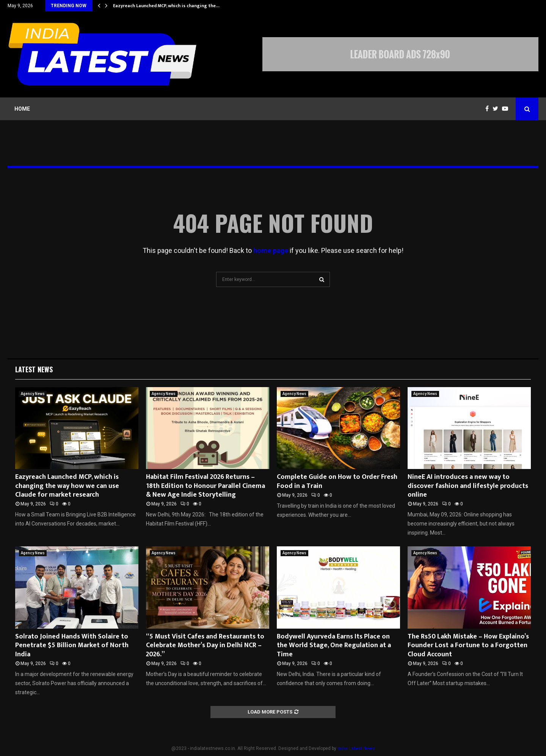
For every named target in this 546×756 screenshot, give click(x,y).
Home (22, 109)
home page (271, 250)
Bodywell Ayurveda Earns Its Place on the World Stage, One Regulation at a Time (334, 645)
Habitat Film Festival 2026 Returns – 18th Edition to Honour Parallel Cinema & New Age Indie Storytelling (206, 486)
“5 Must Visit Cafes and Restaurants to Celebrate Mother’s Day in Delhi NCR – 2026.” (205, 645)
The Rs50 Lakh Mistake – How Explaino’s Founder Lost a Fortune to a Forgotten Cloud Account (468, 645)
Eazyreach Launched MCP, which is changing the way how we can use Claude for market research (67, 486)
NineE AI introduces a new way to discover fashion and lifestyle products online (468, 486)
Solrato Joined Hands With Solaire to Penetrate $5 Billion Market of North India (72, 645)
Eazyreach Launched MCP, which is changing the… (166, 6)
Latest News (34, 369)
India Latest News (356, 748)
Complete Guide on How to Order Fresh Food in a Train (337, 481)
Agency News (33, 394)
